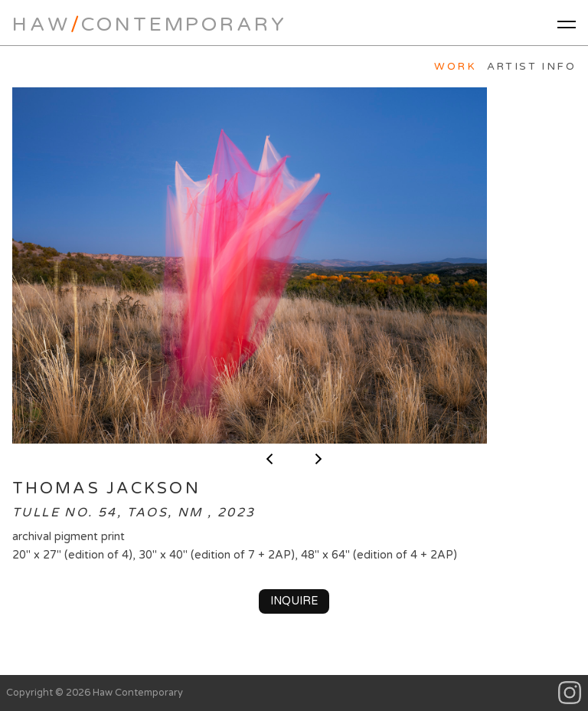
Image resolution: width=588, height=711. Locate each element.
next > (318, 459)
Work (455, 67)
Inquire (294, 601)
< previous (269, 459)
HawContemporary (149, 24)
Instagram (570, 693)
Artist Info (531, 67)
